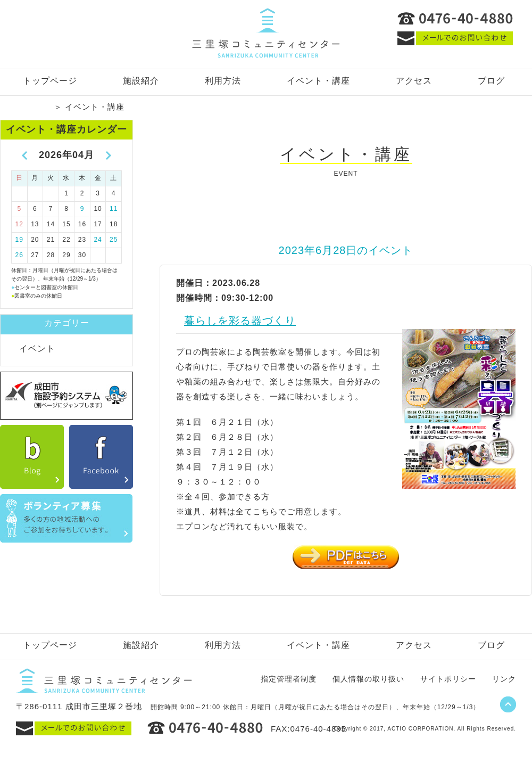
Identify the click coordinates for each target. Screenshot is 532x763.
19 (19, 240)
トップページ (50, 81)
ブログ (491, 81)
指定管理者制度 (289, 679)
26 (19, 255)
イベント (37, 348)
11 (114, 209)
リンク (504, 679)
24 (98, 240)
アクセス (414, 81)
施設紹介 (141, 81)
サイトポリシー (448, 679)
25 (114, 240)
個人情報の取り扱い (368, 679)
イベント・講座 (318, 81)
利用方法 (223, 81)
